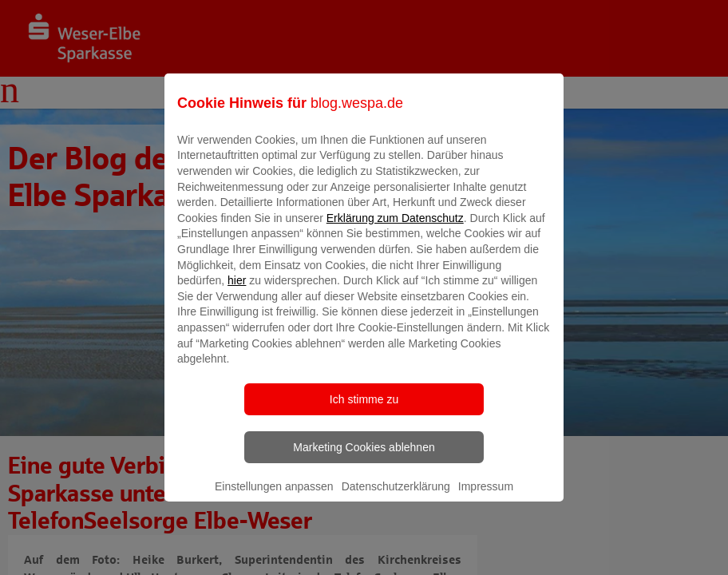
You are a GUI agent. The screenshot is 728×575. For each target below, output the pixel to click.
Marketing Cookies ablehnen (364, 458)
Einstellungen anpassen (274, 498)
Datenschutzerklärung (396, 498)
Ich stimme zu (364, 410)
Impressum (486, 498)
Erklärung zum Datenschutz (395, 229)
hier (237, 292)
